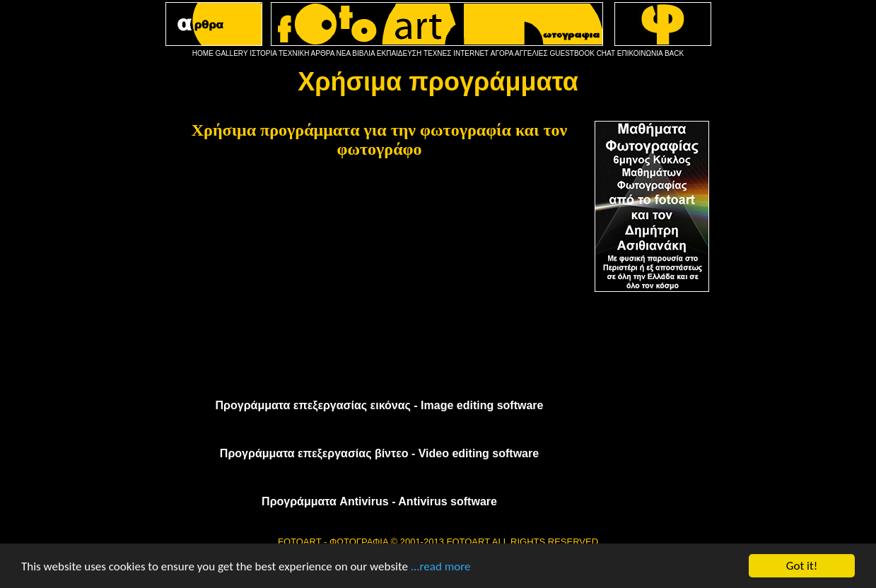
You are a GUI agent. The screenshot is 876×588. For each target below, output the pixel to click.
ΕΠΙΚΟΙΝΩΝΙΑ (640, 53)
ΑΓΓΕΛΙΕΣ (531, 53)
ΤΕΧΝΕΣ (438, 53)
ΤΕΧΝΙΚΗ (294, 53)
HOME (203, 53)
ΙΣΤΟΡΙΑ (263, 53)
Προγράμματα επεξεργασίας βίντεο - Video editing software (379, 453)
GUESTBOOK (572, 53)
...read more (441, 566)
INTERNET (471, 53)
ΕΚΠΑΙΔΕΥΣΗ (399, 53)
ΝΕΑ (344, 53)
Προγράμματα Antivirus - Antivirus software (379, 501)
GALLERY (232, 53)
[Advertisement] (380, 274)
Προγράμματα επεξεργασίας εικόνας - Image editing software (380, 405)
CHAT (606, 53)
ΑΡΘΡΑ (323, 53)
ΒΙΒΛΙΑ (363, 53)
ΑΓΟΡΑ (502, 53)
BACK (674, 53)
